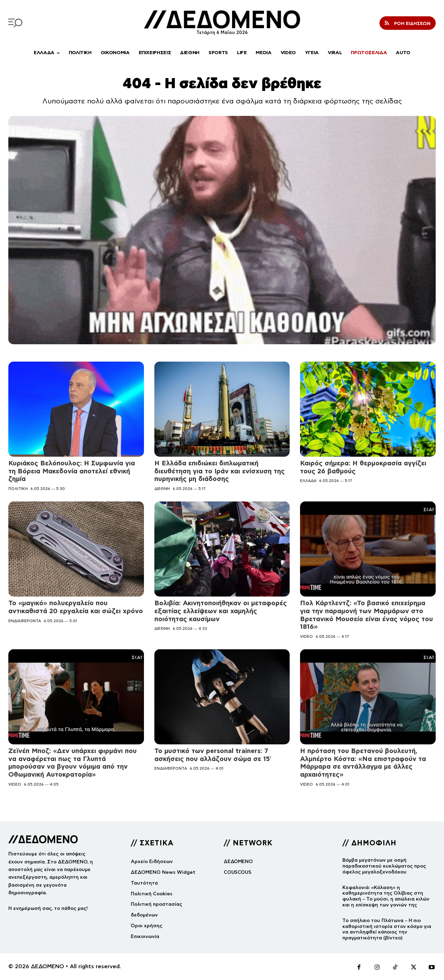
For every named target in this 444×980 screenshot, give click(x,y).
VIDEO (306, 636)
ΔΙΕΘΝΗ (162, 489)
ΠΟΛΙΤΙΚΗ (18, 489)
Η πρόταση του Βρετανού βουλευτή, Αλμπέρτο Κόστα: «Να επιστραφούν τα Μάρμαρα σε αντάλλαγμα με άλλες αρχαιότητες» (363, 763)
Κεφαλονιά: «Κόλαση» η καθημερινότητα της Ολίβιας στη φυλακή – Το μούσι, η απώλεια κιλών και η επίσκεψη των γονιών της (386, 896)
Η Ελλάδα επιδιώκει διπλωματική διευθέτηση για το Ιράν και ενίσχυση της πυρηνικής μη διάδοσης (220, 471)
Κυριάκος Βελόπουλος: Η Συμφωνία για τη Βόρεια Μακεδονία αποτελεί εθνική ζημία (72, 471)
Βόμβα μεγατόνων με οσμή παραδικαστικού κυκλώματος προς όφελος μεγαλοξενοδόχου (384, 866)
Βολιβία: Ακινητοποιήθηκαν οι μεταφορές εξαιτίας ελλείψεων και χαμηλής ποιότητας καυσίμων (221, 611)
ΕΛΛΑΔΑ (308, 481)
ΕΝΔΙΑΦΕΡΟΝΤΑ (25, 621)
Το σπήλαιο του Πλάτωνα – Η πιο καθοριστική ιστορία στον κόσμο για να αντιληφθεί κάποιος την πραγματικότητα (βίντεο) (387, 929)
